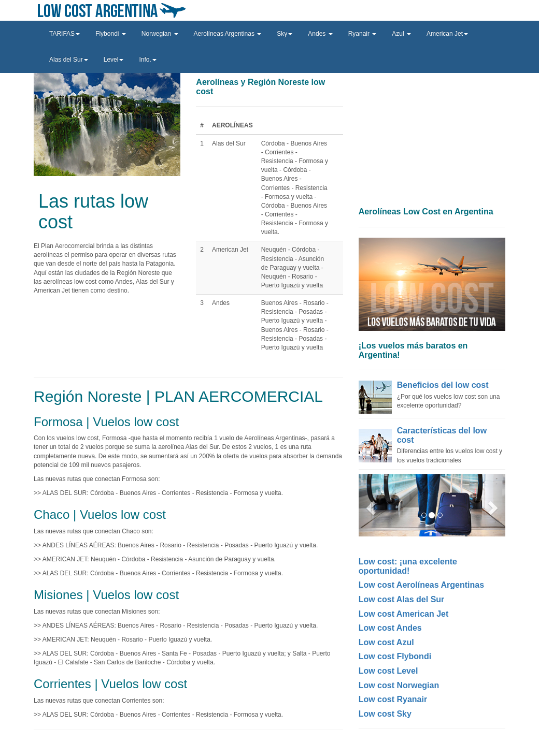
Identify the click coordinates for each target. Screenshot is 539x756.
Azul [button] (401, 34)
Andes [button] (320, 34)
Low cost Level (388, 671)
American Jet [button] (447, 34)
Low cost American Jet (404, 614)
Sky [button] (285, 34)
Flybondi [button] (111, 34)
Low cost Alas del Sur (402, 599)
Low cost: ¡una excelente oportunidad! (408, 566)
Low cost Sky (385, 714)
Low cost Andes (390, 628)
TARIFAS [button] (65, 34)
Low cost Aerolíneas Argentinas (421, 585)
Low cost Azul (386, 642)
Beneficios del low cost (443, 385)
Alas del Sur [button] (69, 60)
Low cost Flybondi (395, 656)
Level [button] (114, 60)
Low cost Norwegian (399, 685)
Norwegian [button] (160, 34)
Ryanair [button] (363, 34)
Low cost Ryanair (393, 699)
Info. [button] (147, 60)
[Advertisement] (432, 137)
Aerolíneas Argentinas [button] (228, 34)
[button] (370, 505)
